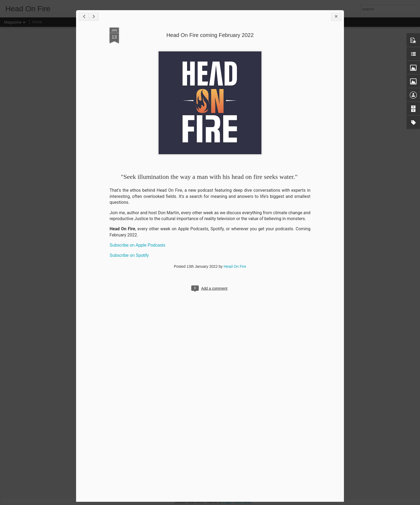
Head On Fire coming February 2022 (210, 35)
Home (37, 22)
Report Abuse (243, 502)
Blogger (227, 502)
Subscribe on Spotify (129, 255)
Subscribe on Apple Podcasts (137, 245)
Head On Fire (235, 266)
